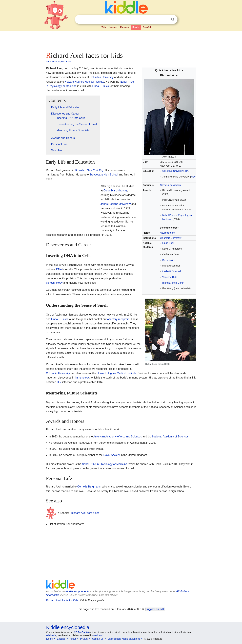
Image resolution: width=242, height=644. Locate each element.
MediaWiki (99, 635)
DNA (59, 269)
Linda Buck (168, 243)
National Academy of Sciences (170, 437)
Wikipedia (51, 635)
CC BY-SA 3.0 (81, 632)
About (73, 639)
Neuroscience (167, 233)
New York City (95, 170)
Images (113, 27)
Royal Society (112, 455)
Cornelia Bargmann (170, 185)
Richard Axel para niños (85, 513)
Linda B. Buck (101, 86)
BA (187, 171)
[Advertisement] (121, 40)
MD (193, 177)
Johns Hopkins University (116, 204)
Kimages (124, 27)
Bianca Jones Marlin (173, 283)
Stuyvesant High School (104, 175)
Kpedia (136, 27)
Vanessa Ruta (170, 277)
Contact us (98, 639)
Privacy (84, 639)
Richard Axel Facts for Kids (62, 600)
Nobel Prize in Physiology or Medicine (105, 464)
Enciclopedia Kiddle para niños (124, 639)
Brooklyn (80, 170)
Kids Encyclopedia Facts (59, 61)
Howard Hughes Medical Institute (84, 82)
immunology (82, 378)
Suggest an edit (155, 609)
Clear (166, 19)
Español (147, 27)
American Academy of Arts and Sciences (118, 437)
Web (104, 27)
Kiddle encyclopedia (77, 591)
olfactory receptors (118, 319)
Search (173, 19)
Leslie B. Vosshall (172, 271)
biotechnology (54, 283)
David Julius (169, 260)
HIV (59, 382)
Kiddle (49, 639)
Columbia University (173, 171)
